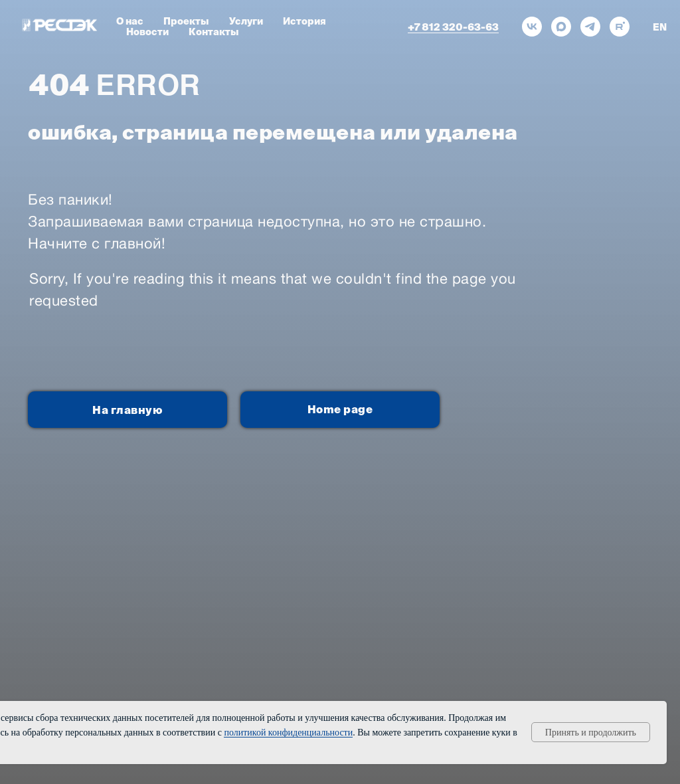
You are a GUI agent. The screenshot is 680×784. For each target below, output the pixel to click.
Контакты (214, 32)
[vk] (532, 27)
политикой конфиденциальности (288, 733)
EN (660, 27)
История (304, 21)
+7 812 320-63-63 (453, 27)
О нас (130, 21)
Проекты (186, 21)
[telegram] (590, 27)
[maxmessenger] (561, 27)
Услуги (246, 21)
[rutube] (620, 27)
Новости (147, 32)
